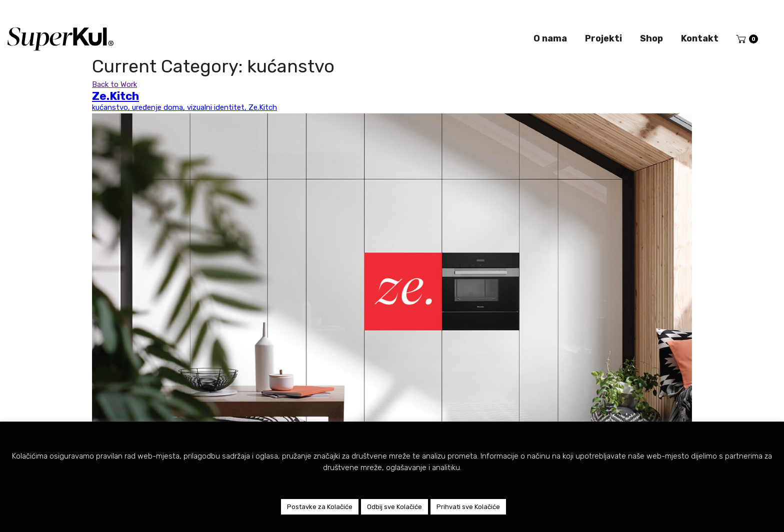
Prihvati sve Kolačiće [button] (468, 507)
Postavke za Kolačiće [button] (320, 507)
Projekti (603, 38)
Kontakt (700, 38)
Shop (651, 38)
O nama (550, 38)
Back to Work (114, 84)
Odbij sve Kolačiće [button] (394, 507)
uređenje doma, (159, 107)
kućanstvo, (112, 107)
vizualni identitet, (218, 107)
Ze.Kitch (263, 107)
